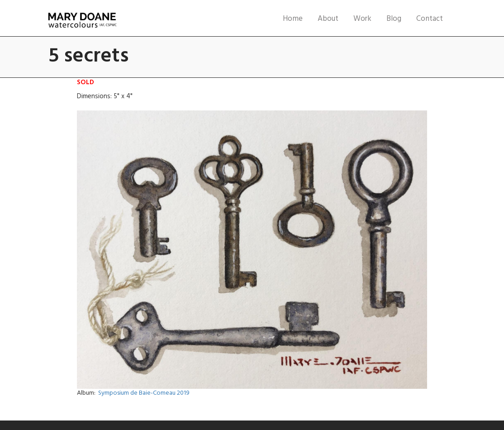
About (328, 19)
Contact (430, 19)
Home (293, 19)
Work (362, 19)
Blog (394, 19)
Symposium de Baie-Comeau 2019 (144, 393)
